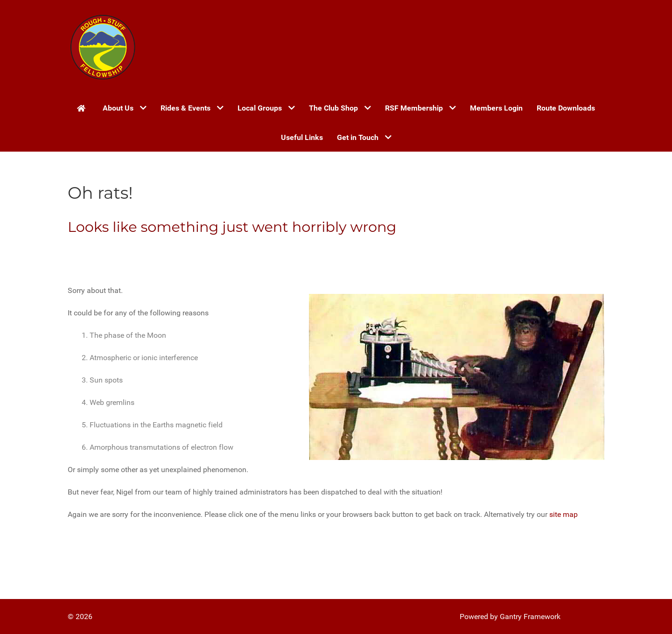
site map (563, 514)
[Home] (83, 108)
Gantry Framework (530, 617)
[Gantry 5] (103, 47)
